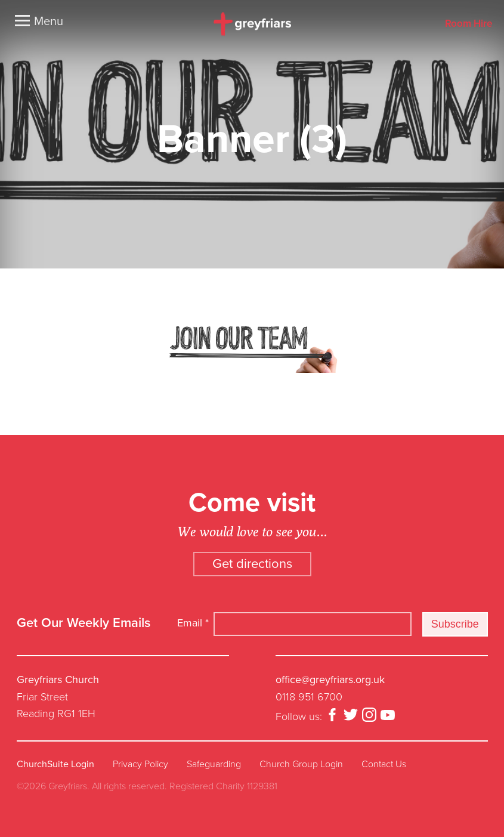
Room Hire (469, 24)
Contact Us (384, 764)
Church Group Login (301, 764)
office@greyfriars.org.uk (330, 680)
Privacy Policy (140, 764)
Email (193, 623)
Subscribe (455, 624)
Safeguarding (214, 764)
